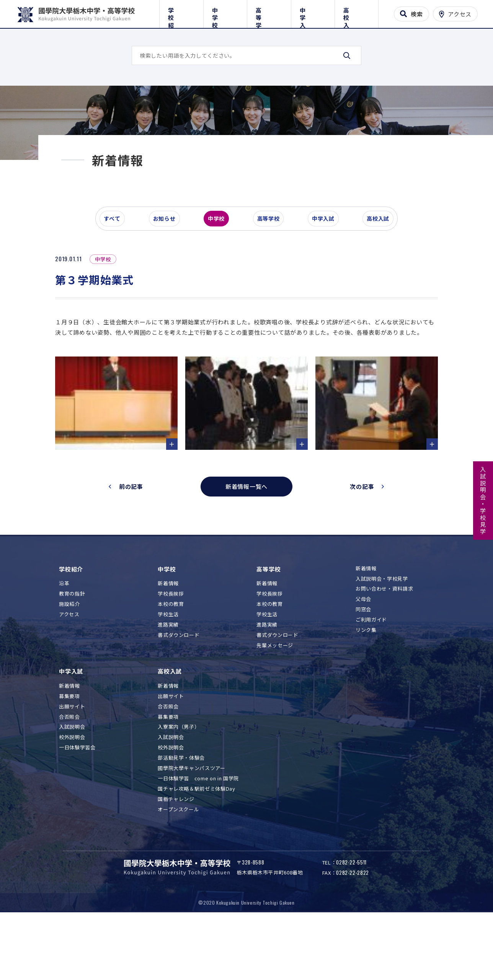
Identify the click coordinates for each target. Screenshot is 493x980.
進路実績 (168, 680)
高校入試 (357, 12)
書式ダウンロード (179, 690)
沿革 (64, 639)
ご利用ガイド (371, 675)
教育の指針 (72, 649)
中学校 (225, 12)
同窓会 (363, 665)
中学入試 (313, 12)
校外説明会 (72, 792)
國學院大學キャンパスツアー (191, 823)
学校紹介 (181, 12)
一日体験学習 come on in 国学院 (198, 833)
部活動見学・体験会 (181, 813)
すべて (116, 265)
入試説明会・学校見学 (483, 501)
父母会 (363, 654)
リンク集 (366, 685)
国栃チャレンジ (176, 854)
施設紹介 (69, 659)
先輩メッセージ (275, 700)
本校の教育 (171, 659)
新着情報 (168, 639)
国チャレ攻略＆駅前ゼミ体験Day (196, 844)
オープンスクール (178, 864)
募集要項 (69, 751)
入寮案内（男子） (179, 782)
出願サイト (72, 761)
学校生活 (168, 669)
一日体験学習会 (77, 803)
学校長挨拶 (171, 649)
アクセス (69, 669)
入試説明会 (72, 782)
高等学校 (269, 12)
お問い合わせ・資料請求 (384, 644)
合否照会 (69, 772)
